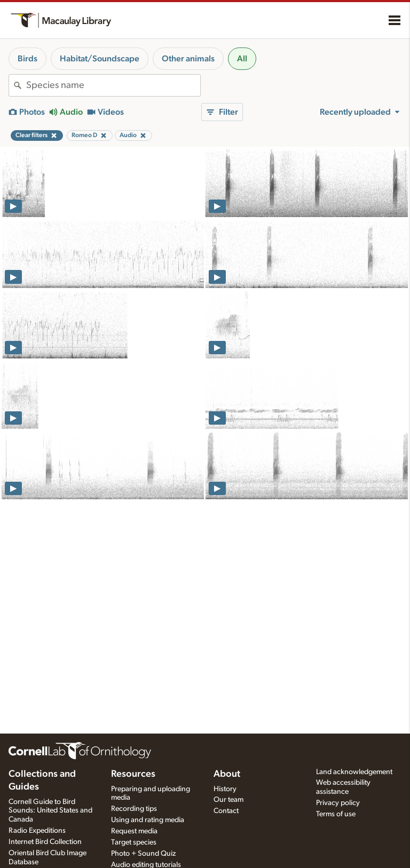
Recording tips (134, 809)
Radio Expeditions (37, 831)
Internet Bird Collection (45, 842)
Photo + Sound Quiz (143, 854)
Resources (133, 774)
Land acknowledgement (354, 772)
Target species (134, 842)
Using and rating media (148, 820)
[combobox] (113, 85)
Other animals (188, 59)
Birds (27, 59)
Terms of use (336, 814)
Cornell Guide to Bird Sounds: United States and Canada (50, 811)
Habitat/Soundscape (100, 59)
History (225, 789)
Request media (134, 831)
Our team (228, 800)
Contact (226, 811)
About (227, 774)
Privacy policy (338, 803)
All (242, 59)
